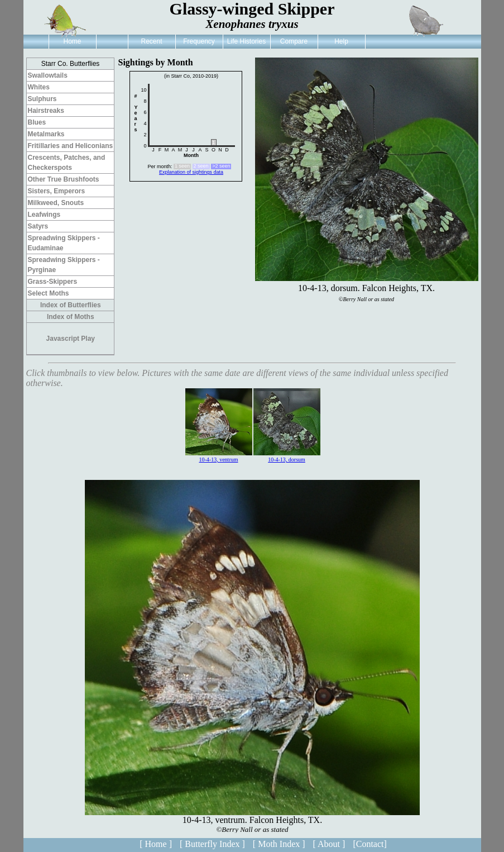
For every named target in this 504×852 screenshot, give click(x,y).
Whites (39, 87)
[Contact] (369, 844)
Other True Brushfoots (64, 179)
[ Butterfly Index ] (212, 844)
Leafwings (44, 215)
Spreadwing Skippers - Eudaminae (64, 243)
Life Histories (246, 41)
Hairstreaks (46, 111)
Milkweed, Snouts (56, 203)
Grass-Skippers (53, 282)
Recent (151, 41)
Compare (294, 41)
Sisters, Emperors (57, 191)
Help (341, 41)
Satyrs (38, 226)
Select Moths (49, 293)
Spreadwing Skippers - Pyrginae (64, 265)
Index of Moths (71, 317)
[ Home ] (156, 844)
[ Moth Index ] (279, 844)
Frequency (199, 41)
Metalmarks (46, 134)
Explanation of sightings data (191, 172)
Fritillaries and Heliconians (71, 146)
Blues (37, 122)
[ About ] (329, 844)
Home (72, 41)
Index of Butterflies (71, 305)
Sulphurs (42, 99)
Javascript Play (71, 339)
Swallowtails (48, 75)
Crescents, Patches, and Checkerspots (67, 163)
